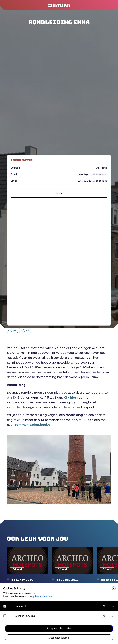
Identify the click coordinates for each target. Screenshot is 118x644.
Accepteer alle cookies (59, 628)
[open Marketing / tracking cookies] (113, 616)
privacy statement (43, 597)
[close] (114, 588)
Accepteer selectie (59, 638)
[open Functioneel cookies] (113, 607)
